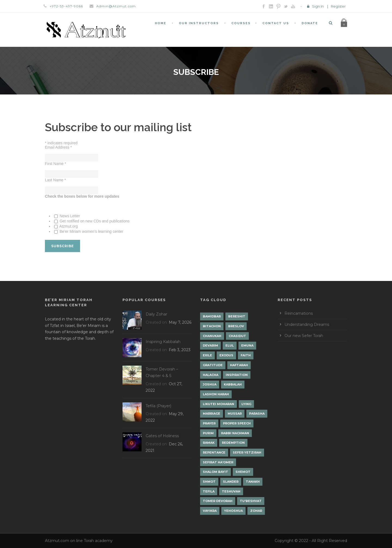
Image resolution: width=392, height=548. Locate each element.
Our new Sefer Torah (304, 336)
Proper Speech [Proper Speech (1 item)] (237, 423)
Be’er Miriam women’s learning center (91, 231)
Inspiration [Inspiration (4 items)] (237, 375)
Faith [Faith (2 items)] (246, 355)
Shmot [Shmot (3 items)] (209, 482)
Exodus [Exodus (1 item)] (226, 355)
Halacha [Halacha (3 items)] (211, 375)
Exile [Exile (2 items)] (207, 355)
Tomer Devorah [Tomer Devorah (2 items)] (218, 501)
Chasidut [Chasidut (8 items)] (237, 336)
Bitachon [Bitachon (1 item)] (212, 326)
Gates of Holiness (162, 436)
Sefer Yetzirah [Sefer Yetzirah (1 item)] (247, 452)
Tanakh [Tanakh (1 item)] (253, 482)
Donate (310, 23)
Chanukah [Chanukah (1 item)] (212, 336)
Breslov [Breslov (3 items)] (236, 326)
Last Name (55, 180)
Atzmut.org (68, 226)
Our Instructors (199, 23)
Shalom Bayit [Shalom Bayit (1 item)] (215, 472)
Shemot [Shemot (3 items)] (243, 472)
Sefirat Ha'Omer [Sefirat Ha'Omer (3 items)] (218, 462)
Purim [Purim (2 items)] (208, 433)
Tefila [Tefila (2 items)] (209, 491)
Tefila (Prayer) (158, 406)
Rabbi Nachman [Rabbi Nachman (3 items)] (235, 433)
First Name (56, 164)
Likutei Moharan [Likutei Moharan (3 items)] (218, 404)
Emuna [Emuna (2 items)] (247, 345)
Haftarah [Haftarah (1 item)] (239, 365)
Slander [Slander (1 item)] (231, 482)
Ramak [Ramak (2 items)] (209, 443)
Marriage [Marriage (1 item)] (212, 414)
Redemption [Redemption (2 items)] (233, 443)
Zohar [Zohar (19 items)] (256, 511)
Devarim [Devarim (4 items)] (210, 345)
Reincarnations (299, 313)
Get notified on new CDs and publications (94, 221)
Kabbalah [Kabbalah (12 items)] (233, 384)
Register (338, 6)
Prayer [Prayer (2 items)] (209, 423)
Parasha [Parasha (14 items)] (257, 414)
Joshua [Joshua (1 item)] (210, 384)
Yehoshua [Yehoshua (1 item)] (233, 511)
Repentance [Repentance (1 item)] (214, 452)
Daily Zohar (156, 314)
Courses (241, 23)
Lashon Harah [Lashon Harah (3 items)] (216, 394)
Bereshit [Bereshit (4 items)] (237, 316)
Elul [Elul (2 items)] (230, 345)
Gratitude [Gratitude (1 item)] (213, 365)
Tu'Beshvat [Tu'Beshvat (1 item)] (251, 501)
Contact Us (276, 23)
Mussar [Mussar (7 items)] (235, 414)
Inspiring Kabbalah (163, 342)
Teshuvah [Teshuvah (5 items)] (231, 491)
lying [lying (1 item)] (246, 404)
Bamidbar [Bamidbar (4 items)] (212, 316)
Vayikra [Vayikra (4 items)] (210, 511)
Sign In (318, 6)
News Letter (69, 216)
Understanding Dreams (307, 324)
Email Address (58, 147)
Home (161, 23)
